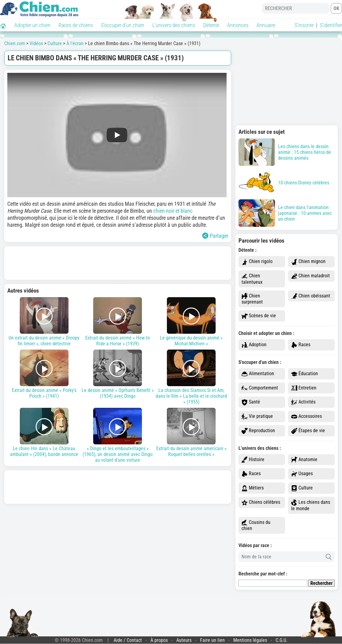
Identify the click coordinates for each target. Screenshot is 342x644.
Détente (211, 25)
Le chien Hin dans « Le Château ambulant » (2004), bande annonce (44, 432)
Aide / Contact (128, 640)
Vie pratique (257, 416)
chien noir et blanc (173, 211)
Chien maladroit (310, 276)
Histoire (253, 460)
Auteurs (184, 640)
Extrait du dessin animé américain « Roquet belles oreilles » (191, 432)
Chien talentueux (252, 279)
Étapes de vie (308, 431)
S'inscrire (304, 25)
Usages (302, 474)
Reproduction (258, 431)
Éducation (305, 374)
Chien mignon (308, 262)
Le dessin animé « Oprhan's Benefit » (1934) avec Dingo (118, 374)
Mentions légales (250, 640)
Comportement (260, 388)
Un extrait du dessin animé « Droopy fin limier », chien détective (44, 322)
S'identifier (331, 25)
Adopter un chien (32, 25)
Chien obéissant (311, 296)
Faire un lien (212, 640)
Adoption (254, 345)
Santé (251, 402)
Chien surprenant (252, 299)
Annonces (238, 25)
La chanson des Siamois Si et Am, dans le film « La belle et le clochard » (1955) (191, 377)
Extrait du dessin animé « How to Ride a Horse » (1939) (118, 322)
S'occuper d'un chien (123, 25)
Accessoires (307, 416)
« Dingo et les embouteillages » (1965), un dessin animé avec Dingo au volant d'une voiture (118, 435)
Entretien (304, 388)
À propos (159, 640)
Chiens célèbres (261, 502)
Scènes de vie (259, 316)
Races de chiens (76, 25)
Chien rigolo (257, 262)
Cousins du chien (256, 525)
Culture (302, 488)
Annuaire (266, 25)
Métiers (253, 488)
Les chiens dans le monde (311, 505)
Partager (215, 236)
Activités (303, 402)
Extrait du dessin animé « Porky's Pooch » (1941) (44, 374)
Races (301, 345)
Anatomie (304, 460)
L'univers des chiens (174, 25)
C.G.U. (282, 640)
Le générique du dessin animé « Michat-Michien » (191, 322)
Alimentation (258, 374)
